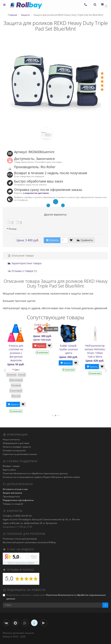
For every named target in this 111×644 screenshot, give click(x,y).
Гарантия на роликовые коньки (20, 454)
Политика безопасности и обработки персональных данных (35, 473)
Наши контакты (11, 439)
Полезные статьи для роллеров (20, 539)
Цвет (17, 370)
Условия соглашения (14, 450)
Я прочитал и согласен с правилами (54, 597)
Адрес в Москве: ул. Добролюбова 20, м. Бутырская (30, 523)
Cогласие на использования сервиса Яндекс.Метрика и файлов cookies (41, 477)
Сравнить (85, 240)
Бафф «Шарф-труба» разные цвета (69, 349)
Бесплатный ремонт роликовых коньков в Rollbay (29, 542)
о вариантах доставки (36, 193)
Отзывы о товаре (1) (22, 271)
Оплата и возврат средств (17, 447)
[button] (104, 4)
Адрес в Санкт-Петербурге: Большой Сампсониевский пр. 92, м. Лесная (41, 519)
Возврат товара (11, 466)
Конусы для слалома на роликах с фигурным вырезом (17, 353)
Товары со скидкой (13, 504)
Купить (14, 404)
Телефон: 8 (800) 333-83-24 (17, 516)
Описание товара (21, 256)
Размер (13, 229)
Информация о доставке (16, 443)
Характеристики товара (25, 263)
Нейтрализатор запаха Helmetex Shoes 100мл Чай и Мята (96, 351)
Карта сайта (9, 470)
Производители (11, 496)
